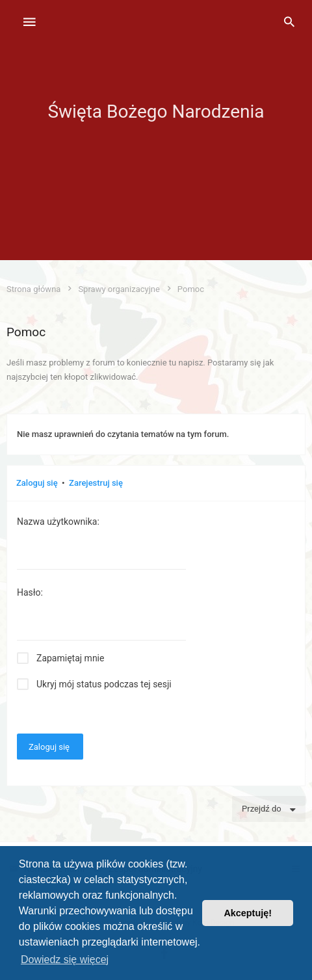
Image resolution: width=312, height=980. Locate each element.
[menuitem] (289, 23)
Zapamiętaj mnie (70, 658)
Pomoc (26, 332)
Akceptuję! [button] (248, 913)
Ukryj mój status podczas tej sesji (104, 684)
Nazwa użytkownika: (58, 522)
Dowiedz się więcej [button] (65, 960)
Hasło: (30, 592)
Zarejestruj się (96, 483)
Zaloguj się (37, 483)
